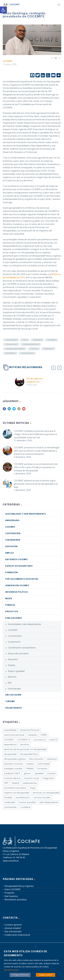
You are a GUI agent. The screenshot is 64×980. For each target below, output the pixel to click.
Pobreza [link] (10, 605)
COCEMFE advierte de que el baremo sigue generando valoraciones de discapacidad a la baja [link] (36, 484)
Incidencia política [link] (16, 592)
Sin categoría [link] (13, 695)
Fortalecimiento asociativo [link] (22, 579)
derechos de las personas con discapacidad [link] (25, 749)
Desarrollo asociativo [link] (18, 653)
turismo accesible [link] (27, 802)
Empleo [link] (10, 553)
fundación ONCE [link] (12, 773)
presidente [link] (11, 353)
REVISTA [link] (12, 677)
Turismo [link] (10, 701)
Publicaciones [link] (14, 618)
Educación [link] (11, 546)
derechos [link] (25, 744)
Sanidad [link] (8, 797)
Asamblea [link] (38, 340)
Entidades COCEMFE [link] (17, 559)
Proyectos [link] (12, 611)
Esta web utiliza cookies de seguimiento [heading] (26, 953)
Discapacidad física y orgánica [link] (19, 886)
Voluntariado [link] (14, 689)
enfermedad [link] (44, 764)
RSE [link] (10, 683)
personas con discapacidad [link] (46, 793)
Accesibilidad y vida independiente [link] (26, 514)
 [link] (56, 58)
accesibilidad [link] (11, 340)
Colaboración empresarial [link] (17, 935)
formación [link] (42, 769)
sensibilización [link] (27, 353)
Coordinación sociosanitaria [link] (22, 648)
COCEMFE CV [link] (24, 740)
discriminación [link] (36, 759)
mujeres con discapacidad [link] (17, 793)
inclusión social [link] (31, 778)
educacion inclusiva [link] (13, 764)
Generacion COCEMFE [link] (17, 585)
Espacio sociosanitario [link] (19, 566)
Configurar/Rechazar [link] (20, 975)
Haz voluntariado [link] (13, 931)
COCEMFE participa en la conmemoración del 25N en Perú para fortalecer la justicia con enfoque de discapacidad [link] (36, 467)
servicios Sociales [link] (42, 797)
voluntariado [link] (10, 807)
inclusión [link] (34, 349)
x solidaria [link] (25, 807)
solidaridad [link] (9, 802)
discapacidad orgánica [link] (15, 349)
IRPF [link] (6, 783)
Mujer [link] (9, 598)
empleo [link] (30, 764)
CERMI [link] (44, 735)
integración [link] (49, 349)
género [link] (28, 773)
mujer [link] (33, 788)
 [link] (52, 58)
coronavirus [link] (13, 540)
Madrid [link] (16, 783)
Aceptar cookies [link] (46, 975)
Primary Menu (59, 5)
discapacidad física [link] (31, 344)
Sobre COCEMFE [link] (12, 889)
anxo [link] (25, 340)
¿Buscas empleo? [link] (13, 928)
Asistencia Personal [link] (30, 730)
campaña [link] (32, 735)
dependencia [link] (10, 744)
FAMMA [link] (30, 769)
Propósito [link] (9, 893)
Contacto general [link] (13, 925)
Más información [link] (11, 970)
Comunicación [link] (15, 636)
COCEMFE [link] (8, 61)
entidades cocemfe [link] (13, 769)
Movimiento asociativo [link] (16, 900)
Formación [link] (11, 572)
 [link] (60, 58)
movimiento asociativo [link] (15, 788)
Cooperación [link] (13, 533)
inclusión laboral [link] (12, 778)
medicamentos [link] (30, 783)
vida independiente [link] (49, 802)
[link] (3, 10)
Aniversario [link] (12, 520)
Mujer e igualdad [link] (16, 671)
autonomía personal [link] (14, 735)
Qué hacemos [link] (11, 896)
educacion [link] (52, 759)
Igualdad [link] (39, 773)
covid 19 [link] (53, 740)
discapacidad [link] (11, 344)
